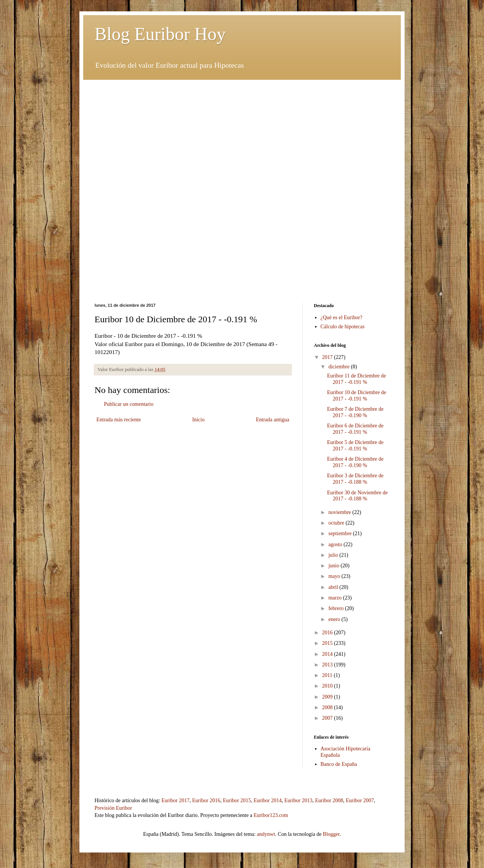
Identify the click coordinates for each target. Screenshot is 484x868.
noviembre (340, 512)
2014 (328, 654)
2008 (328, 707)
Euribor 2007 (360, 800)
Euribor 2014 (268, 800)
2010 (328, 686)
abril (334, 587)
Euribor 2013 (298, 800)
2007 (328, 718)
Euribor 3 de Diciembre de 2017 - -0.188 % (355, 479)
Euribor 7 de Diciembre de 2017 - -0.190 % (355, 412)
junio (334, 566)
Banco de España (339, 764)
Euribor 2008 (329, 800)
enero (335, 619)
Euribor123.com (271, 815)
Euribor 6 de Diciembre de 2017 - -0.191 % (355, 429)
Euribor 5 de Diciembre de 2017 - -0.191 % (355, 446)
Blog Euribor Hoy (160, 34)
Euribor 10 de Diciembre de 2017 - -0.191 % (357, 396)
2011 (328, 675)
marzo (335, 598)
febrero (337, 608)
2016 (328, 633)
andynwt (266, 834)
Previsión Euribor (113, 808)
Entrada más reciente (119, 420)
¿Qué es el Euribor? (342, 318)
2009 (328, 697)
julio (334, 555)
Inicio (198, 420)
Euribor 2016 (206, 800)
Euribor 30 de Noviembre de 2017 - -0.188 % (357, 496)
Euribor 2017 (175, 800)
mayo (335, 576)
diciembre (339, 367)
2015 (328, 643)
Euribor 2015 (237, 800)
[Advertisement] (242, 133)
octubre (337, 523)
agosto (336, 544)
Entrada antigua (273, 420)
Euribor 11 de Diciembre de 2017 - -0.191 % (357, 379)
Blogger (331, 834)
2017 (328, 357)
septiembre (341, 533)
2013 (328, 665)
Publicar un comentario (129, 404)
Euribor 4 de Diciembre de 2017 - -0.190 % (355, 462)
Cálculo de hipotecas (343, 327)
